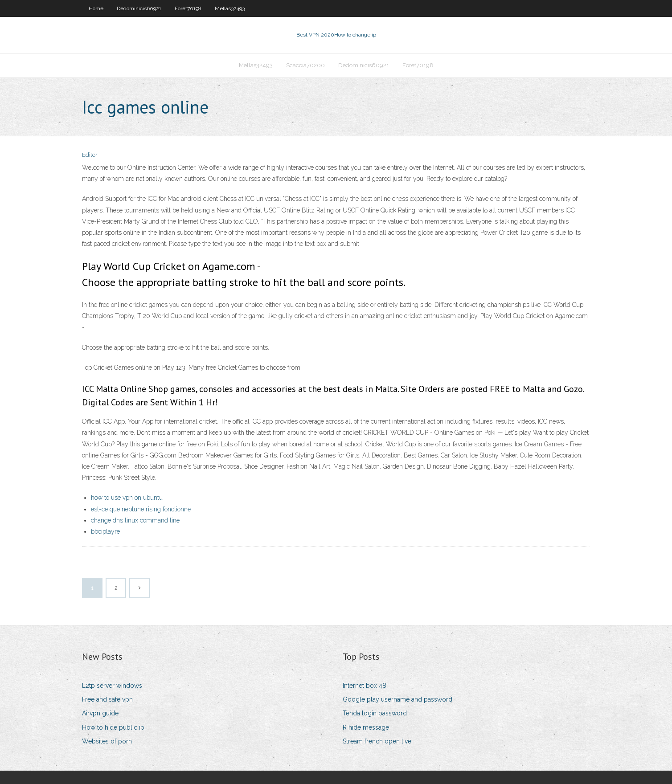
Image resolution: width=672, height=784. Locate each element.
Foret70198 (188, 8)
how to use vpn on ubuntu (127, 498)
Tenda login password (375, 713)
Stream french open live (377, 741)
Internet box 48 (365, 686)
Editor (90, 155)
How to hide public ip (113, 727)
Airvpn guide (100, 713)
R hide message (366, 727)
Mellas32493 (230, 8)
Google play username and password (397, 699)
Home (96, 8)
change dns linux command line (135, 520)
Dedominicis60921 (139, 8)
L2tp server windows (112, 686)
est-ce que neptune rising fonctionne (141, 509)
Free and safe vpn (107, 699)
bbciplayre (105, 531)
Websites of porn (107, 741)
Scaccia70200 (305, 65)
